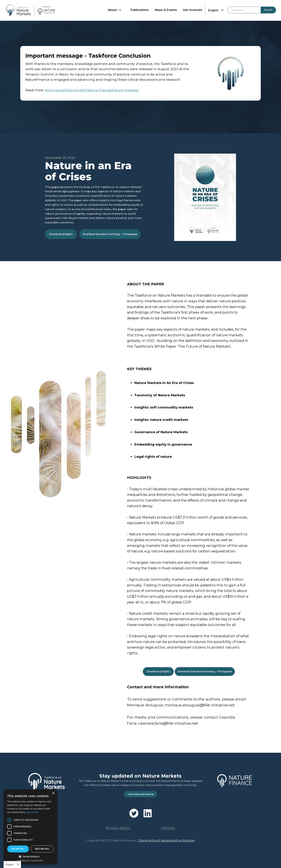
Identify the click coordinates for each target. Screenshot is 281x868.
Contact (168, 828)
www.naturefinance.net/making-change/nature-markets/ (92, 90)
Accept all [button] (18, 849)
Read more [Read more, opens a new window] (32, 812)
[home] (30, 10)
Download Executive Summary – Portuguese (110, 234)
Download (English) (61, 234)
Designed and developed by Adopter (167, 840)
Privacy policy (118, 828)
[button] (115, 10)
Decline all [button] (42, 849)
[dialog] (30, 827)
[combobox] (12, 865)
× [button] (53, 793)
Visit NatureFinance (141, 794)
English (10, 864)
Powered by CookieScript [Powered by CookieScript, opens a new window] (31, 861)
